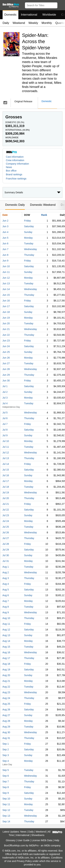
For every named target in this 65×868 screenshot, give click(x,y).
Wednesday (31, 249)
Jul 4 (5, 403)
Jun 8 (5, 255)
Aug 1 (6, 567)
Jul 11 (6, 447)
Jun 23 (6, 341)
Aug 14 (6, 641)
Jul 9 (5, 435)
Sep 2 (6, 749)
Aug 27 (6, 715)
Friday (27, 221)
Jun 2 (5, 221)
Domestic (10, 15)
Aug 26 (6, 709)
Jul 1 (5, 386)
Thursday (29, 255)
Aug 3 (6, 578)
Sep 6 (6, 776)
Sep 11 (6, 804)
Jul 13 (6, 458)
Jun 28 (6, 369)
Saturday (29, 226)
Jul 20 (6, 498)
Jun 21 (6, 329)
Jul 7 (5, 424)
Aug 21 (6, 681)
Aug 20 (6, 675)
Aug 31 (6, 738)
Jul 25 (6, 527)
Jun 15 (6, 295)
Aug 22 (6, 687)
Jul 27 (6, 538)
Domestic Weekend (43, 205)
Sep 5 (6, 770)
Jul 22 (6, 510)
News (9, 167)
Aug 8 (6, 607)
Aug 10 (6, 618)
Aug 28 (6, 721)
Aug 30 (6, 732)
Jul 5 (5, 413)
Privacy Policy (24, 861)
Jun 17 (6, 306)
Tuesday (29, 243)
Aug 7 (6, 601)
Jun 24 (6, 346)
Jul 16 (6, 475)
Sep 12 (6, 810)
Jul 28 (6, 544)
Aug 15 (6, 647)
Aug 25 (6, 704)
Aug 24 (6, 698)
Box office (11, 171)
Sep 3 (6, 755)
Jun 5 (5, 238)
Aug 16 (6, 652)
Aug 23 (6, 692)
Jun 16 (6, 301)
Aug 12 (6, 630)
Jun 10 (6, 266)
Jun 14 (6, 289)
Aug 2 (6, 572)
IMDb (47, 846)
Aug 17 (6, 658)
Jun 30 (6, 381)
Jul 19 (6, 492)
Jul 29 (6, 550)
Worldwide (49, 15)
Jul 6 (5, 418)
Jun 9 (5, 261)
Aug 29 (6, 727)
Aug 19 (6, 670)
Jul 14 (6, 464)
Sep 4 (6, 761)
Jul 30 (6, 555)
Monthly (47, 23)
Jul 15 (6, 470)
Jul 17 (6, 481)
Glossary (10, 840)
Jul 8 (5, 430)
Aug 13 (6, 635)
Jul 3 (5, 398)
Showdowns (38, 835)
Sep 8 (6, 787)
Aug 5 (6, 590)
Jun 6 (5, 243)
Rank (44, 215)
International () (18, 130)
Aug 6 (6, 595)
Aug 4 (6, 584)
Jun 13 (6, 283)
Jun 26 (6, 358)
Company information (17, 164)
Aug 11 (6, 624)
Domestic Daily (15, 205)
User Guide (23, 840)
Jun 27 (6, 363)
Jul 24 (6, 521)
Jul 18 (6, 487)
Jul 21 (6, 504)
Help (57, 840)
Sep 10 (6, 799)
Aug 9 (6, 612)
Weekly (33, 23)
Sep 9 (6, 793)
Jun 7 (5, 249)
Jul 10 (6, 441)
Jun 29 (6, 375)
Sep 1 (6, 744)
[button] (61, 5)
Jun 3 (5, 226)
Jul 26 (6, 532)
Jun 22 (6, 335)
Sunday (28, 232)
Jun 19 (6, 318)
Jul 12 (6, 453)
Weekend (19, 23)
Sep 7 (6, 781)
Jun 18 (6, 312)
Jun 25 (6, 352)
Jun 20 (6, 323)
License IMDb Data (42, 840)
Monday (28, 238)
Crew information (15, 160)
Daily (6, 23)
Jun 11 (6, 272)
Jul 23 (6, 515)
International (29, 15)
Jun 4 (5, 232)
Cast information (15, 157)
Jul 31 (6, 561)
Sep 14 (6, 821)
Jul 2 (5, 392)
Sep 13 (6, 816)
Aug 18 (6, 664)
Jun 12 (6, 278)
